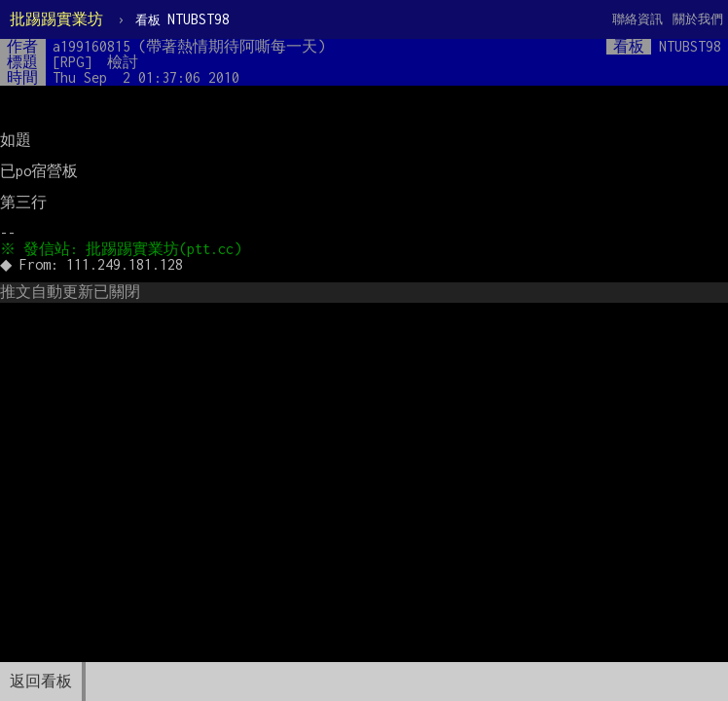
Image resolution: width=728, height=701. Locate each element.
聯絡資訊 (637, 19)
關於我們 (698, 19)
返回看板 (41, 681)
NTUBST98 (182, 19)
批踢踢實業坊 (56, 19)
